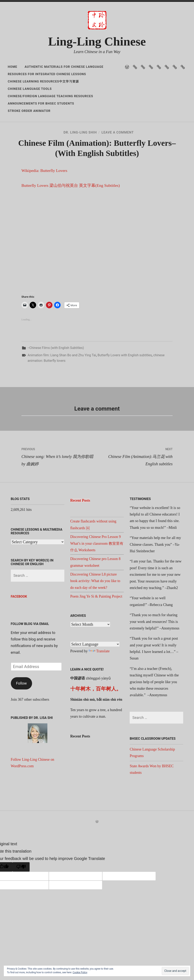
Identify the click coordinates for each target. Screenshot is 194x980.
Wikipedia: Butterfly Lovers (45, 207)
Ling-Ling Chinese (97, 41)
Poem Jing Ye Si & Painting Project (96, 632)
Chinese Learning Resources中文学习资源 (43, 81)
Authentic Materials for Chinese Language (64, 67)
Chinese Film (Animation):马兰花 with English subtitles (135, 491)
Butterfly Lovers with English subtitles (125, 391)
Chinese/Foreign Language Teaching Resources (50, 96)
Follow (22, 719)
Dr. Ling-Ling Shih (80, 139)
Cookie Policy (80, 972)
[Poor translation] (21, 903)
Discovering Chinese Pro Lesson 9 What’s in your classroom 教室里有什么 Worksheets (97, 579)
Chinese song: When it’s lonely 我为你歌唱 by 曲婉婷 (59, 491)
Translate (99, 687)
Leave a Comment (118, 139)
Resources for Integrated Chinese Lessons (47, 74)
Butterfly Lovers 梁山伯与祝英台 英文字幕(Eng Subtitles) (71, 221)
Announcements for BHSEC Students (41, 104)
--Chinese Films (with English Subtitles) (56, 384)
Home (13, 67)
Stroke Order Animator (29, 111)
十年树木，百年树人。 (96, 724)
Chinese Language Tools (30, 89)
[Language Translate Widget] (95, 680)
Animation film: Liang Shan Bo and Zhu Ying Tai (62, 391)
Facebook (19, 632)
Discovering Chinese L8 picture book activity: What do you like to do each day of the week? (95, 617)
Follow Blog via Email (30, 660)
